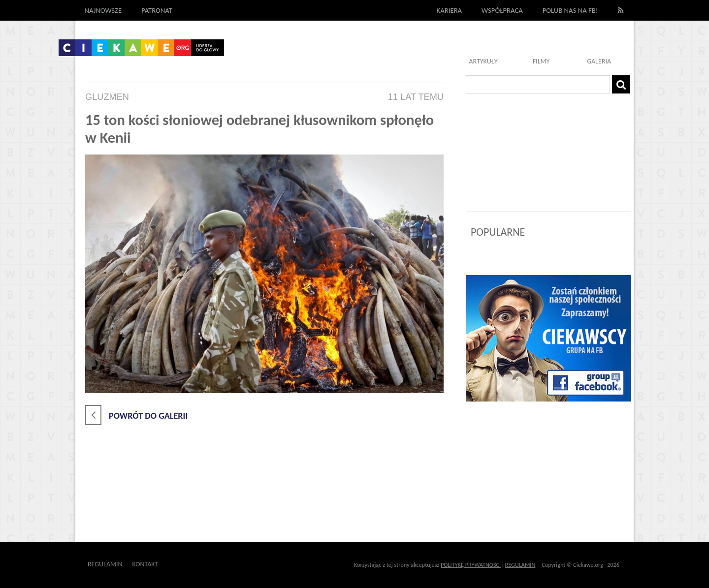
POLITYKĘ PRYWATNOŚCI (471, 565)
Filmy (541, 61)
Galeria (599, 61)
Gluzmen (107, 97)
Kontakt (145, 564)
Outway (180, 564)
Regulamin (105, 564)
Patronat (157, 10)
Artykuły (483, 61)
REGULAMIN (520, 565)
